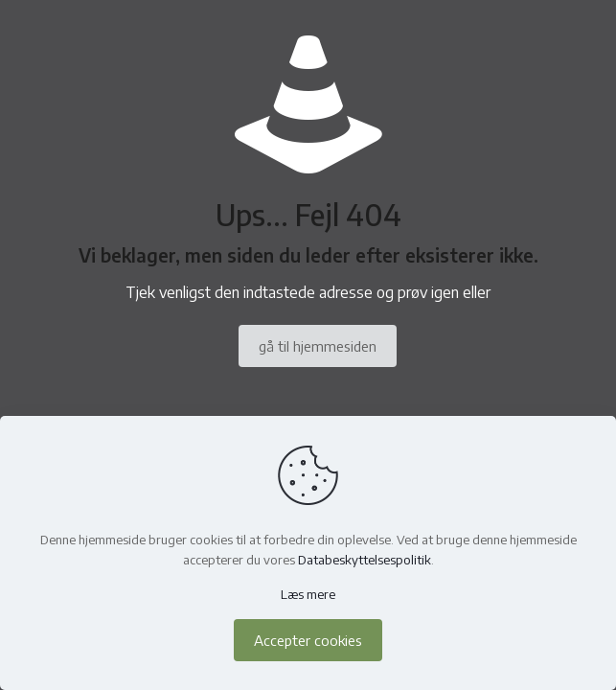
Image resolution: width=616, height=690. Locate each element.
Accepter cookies (308, 640)
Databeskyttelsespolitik (365, 560)
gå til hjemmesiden (318, 346)
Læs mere (308, 594)
